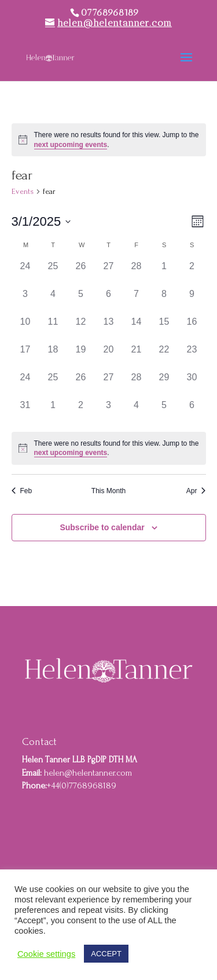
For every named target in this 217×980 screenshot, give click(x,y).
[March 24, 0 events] (25, 384)
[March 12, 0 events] (81, 329)
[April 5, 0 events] (164, 412)
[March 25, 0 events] (53, 384)
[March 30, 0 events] (192, 384)
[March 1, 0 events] (164, 273)
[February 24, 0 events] (25, 273)
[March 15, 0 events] (164, 329)
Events (23, 191)
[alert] (109, 140)
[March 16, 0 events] (192, 329)
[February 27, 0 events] (109, 273)
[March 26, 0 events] (81, 384)
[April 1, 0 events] (53, 412)
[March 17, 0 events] (25, 357)
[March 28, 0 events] (137, 384)
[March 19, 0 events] (81, 357)
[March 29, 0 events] (164, 384)
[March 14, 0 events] (137, 329)
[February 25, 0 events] (53, 273)
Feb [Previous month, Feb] (22, 491)
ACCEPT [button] (106, 954)
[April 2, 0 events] (81, 412)
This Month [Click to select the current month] (108, 491)
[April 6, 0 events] (192, 412)
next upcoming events (71, 145)
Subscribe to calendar (102, 527)
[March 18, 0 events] (53, 357)
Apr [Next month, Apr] (196, 491)
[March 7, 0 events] (137, 301)
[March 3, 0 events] (25, 301)
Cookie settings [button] (46, 954)
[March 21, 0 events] (137, 357)
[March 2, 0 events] (192, 273)
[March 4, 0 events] (53, 301)
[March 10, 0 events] (25, 329)
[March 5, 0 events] (81, 301)
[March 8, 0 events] (164, 301)
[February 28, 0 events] (137, 273)
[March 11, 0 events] (53, 329)
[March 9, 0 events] (192, 301)
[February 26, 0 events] (81, 273)
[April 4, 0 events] (137, 412)
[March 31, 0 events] (25, 412)
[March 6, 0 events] (109, 301)
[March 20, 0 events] (109, 357)
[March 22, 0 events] (164, 357)
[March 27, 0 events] (109, 384)
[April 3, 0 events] (109, 412)
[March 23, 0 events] (192, 357)
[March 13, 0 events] (109, 329)
